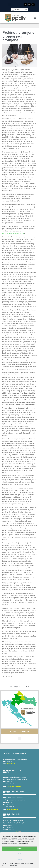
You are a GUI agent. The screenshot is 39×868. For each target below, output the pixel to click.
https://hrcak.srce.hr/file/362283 (13, 233)
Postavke (19, 859)
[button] (10, 4)
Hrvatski (16, 10)
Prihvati (19, 849)
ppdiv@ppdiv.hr (11, 764)
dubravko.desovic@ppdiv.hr (14, 786)
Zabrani (20, 854)
